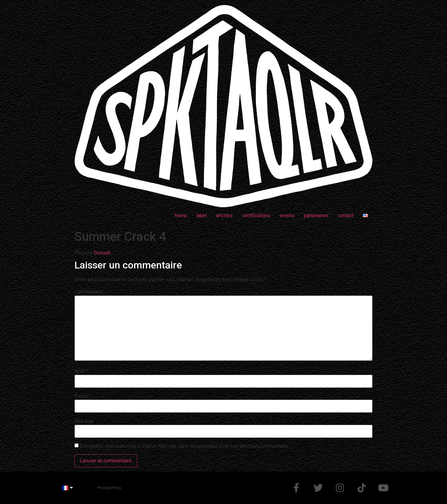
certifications (256, 215)
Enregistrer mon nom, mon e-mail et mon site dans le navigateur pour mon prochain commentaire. (184, 446)
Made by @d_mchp (142, 488)
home (181, 215)
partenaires (316, 215)
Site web (84, 421)
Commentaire (89, 292)
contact (346, 215)
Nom (81, 371)
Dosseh (102, 253)
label (201, 215)
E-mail (83, 396)
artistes (224, 215)
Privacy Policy (109, 488)
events (287, 215)
